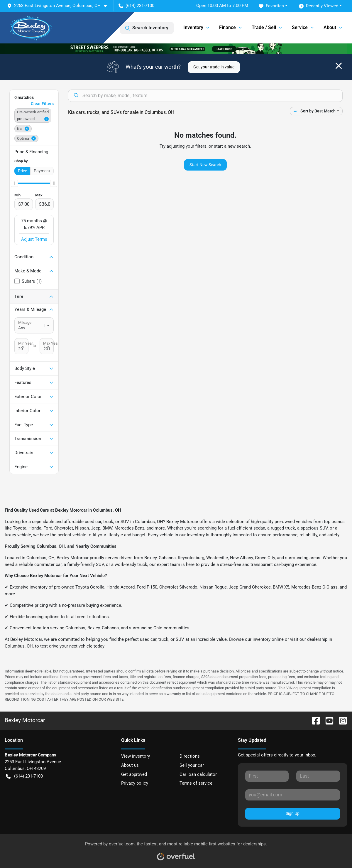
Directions (190, 756)
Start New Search (205, 165)
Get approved (134, 774)
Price (22, 171)
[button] (59, 6)
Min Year (26, 343)
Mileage (25, 322)
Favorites (271, 6)
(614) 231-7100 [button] (136, 6)
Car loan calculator (198, 774)
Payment (42, 171)
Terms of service (196, 783)
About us (130, 765)
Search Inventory (147, 28)
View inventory (136, 756)
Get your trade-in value (214, 67)
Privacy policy (135, 783)
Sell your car (192, 765)
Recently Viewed (319, 6)
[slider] (14, 183)
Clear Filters (42, 104)
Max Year (51, 343)
